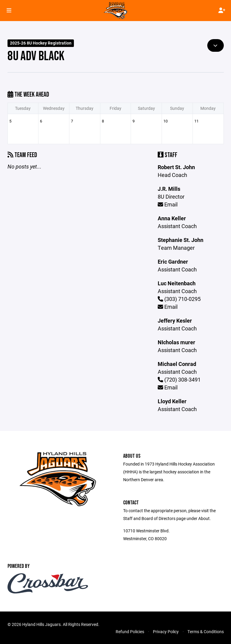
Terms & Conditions (206, 632)
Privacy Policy (166, 632)
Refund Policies (130, 632)
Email (168, 204)
